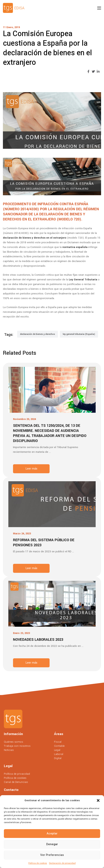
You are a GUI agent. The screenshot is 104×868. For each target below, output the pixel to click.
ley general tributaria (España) (79, 334)
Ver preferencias (52, 855)
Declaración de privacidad (62, 863)
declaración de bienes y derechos (38, 334)
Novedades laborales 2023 (38, 640)
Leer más (31, 469)
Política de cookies (38, 863)
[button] (98, 800)
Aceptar (52, 833)
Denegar (52, 844)
